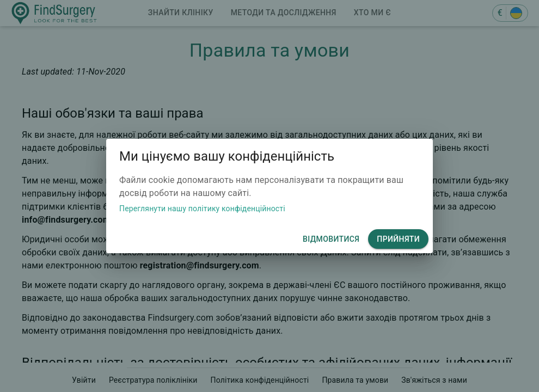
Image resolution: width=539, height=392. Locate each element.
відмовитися (331, 239)
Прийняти (398, 239)
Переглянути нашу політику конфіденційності (202, 209)
